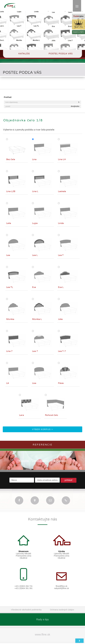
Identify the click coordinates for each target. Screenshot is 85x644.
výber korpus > (43, 426)
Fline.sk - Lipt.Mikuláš (37, 642)
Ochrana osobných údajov (62, 606)
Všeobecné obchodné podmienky (26, 606)
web (61, 642)
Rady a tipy (42, 616)
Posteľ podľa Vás (61, 54)
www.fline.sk (42, 631)
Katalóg (24, 54)
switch (53, 642)
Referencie (42, 441)
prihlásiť (69, 477)
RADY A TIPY (78, 32)
